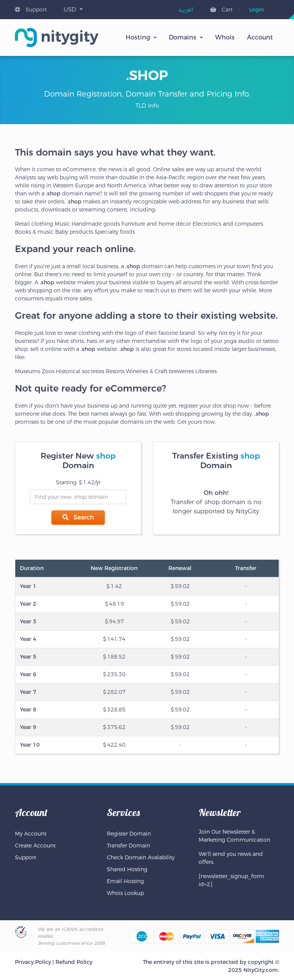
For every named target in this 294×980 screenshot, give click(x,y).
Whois (225, 37)
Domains (183, 37)
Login (256, 10)
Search (78, 517)
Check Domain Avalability (141, 857)
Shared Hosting (127, 869)
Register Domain (129, 834)
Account (260, 37)
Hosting (138, 37)
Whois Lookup (125, 893)
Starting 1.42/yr (78, 482)
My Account (31, 834)
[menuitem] (186, 10)
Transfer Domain (128, 846)
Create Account (35, 846)
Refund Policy (74, 962)
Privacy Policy (33, 962)
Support (31, 10)
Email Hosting (125, 881)
